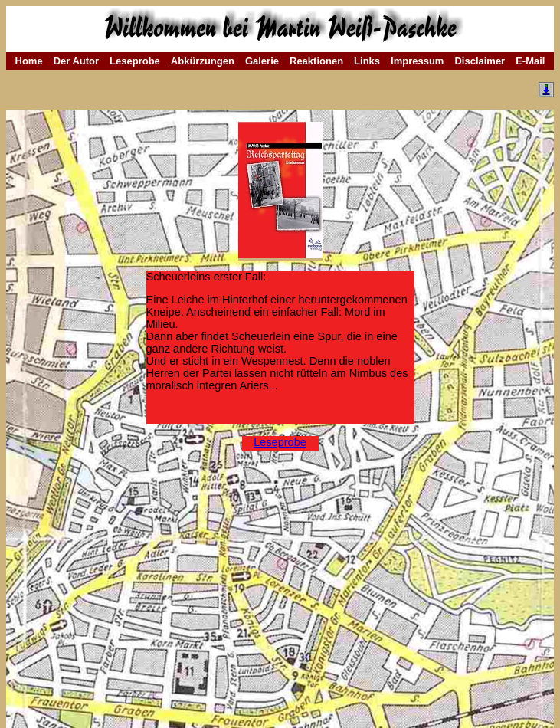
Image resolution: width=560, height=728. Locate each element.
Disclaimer (480, 61)
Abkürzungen (203, 61)
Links (367, 61)
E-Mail (530, 61)
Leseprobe (135, 61)
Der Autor (76, 61)
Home (29, 61)
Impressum (417, 61)
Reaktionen (316, 61)
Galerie (262, 61)
